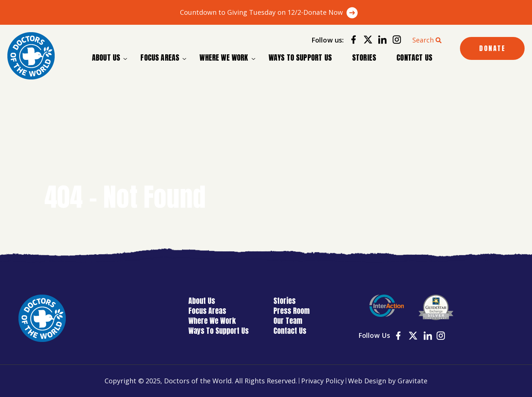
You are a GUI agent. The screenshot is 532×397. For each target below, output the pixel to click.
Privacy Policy (323, 381)
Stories (364, 57)
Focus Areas (160, 58)
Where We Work (224, 58)
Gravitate (412, 381)
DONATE (492, 48)
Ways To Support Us (300, 57)
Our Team (288, 321)
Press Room (291, 311)
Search (423, 40)
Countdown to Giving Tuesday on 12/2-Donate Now (261, 12)
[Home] (31, 56)
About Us (106, 58)
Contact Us (414, 57)
